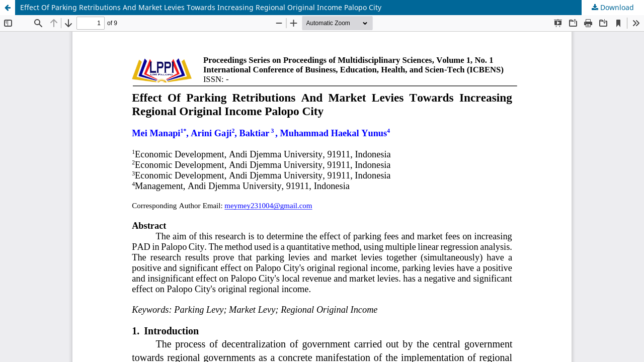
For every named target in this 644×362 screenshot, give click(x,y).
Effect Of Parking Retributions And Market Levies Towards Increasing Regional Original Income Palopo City (201, 7)
